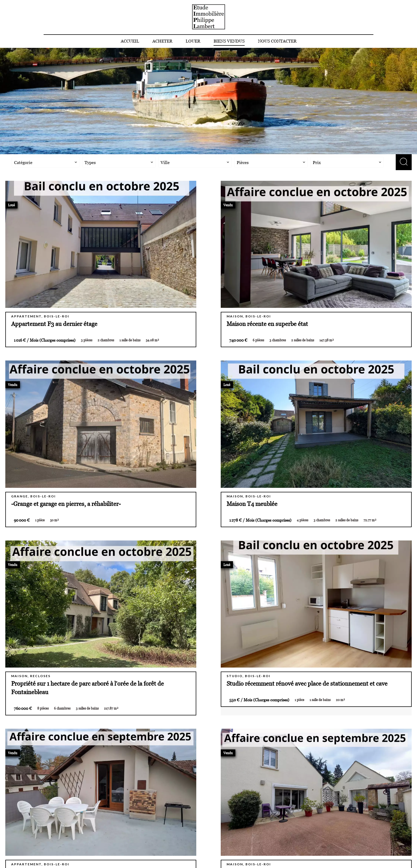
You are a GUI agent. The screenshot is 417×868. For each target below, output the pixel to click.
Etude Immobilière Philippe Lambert (325, 807)
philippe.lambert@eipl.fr (304, 838)
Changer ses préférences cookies (144, 857)
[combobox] (46, 162)
